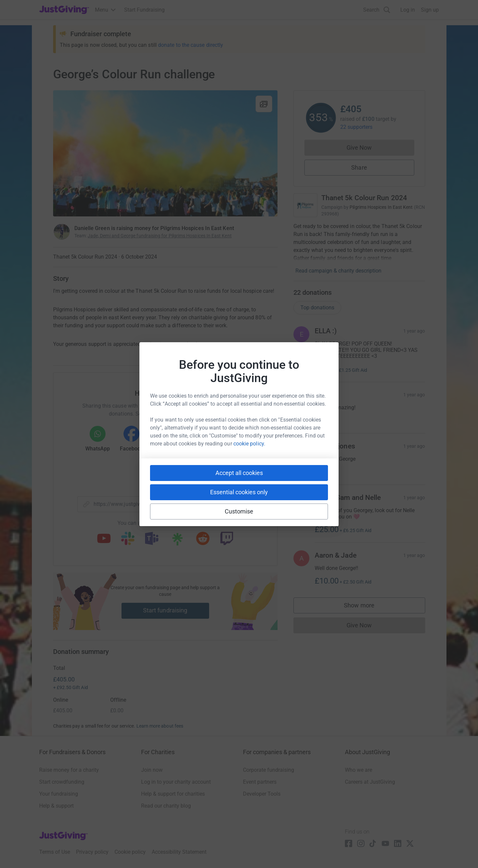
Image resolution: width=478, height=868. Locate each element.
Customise (239, 511)
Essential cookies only (239, 492)
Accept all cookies (239, 473)
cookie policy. (249, 444)
